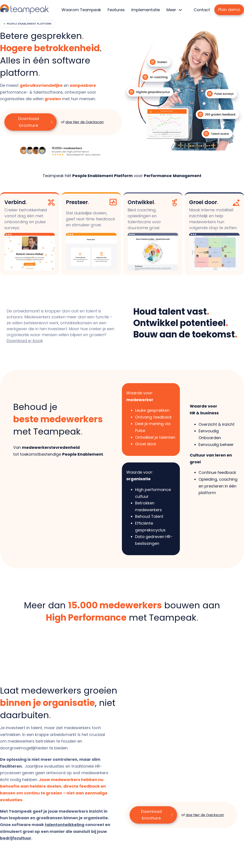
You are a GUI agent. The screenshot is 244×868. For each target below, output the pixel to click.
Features (116, 10)
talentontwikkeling (65, 825)
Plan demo (229, 10)
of (82, 122)
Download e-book (25, 341)
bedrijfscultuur (16, 838)
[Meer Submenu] (180, 10)
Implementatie (146, 10)
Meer (171, 10)
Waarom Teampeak (81, 10)
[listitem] (55, 92)
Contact (202, 10)
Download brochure (35, 122)
